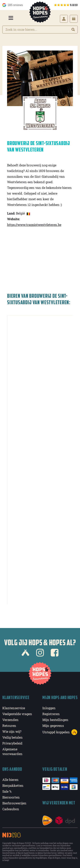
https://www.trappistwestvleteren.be (34, 225)
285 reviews (13, 5)
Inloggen (49, 708)
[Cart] (74, 19)
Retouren (9, 726)
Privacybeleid (12, 743)
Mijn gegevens (53, 726)
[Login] (64, 19)
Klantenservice (14, 708)
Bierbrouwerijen (14, 803)
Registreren (51, 714)
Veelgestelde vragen (17, 714)
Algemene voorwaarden (12, 751)
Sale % (7, 791)
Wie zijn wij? (12, 731)
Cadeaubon (11, 809)
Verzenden (10, 720)
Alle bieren (10, 780)
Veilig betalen (13, 737)
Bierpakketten (13, 785)
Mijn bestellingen (55, 720)
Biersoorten (11, 797)
